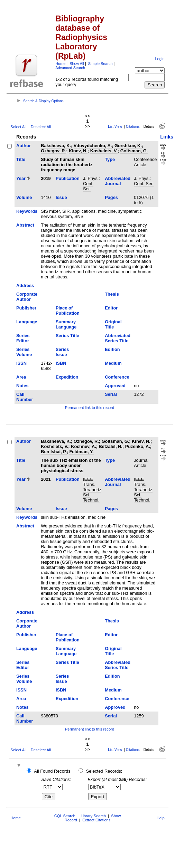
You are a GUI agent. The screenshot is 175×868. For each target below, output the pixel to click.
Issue (61, 197)
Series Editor (23, 338)
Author (24, 146)
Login (160, 59)
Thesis (112, 294)
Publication (68, 178)
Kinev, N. (78, 151)
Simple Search (100, 64)
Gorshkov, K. (128, 146)
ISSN (21, 363)
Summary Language (66, 324)
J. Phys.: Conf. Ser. (91, 184)
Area (21, 377)
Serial (111, 394)
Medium (113, 363)
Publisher (26, 308)
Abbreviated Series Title (118, 338)
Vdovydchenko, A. (93, 146)
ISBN (61, 363)
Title (21, 159)
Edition (112, 349)
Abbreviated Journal (118, 181)
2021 (46, 479)
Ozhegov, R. (53, 151)
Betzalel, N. (111, 446)
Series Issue (62, 352)
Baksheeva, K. (56, 146)
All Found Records (52, 771)
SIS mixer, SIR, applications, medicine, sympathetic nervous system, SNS (91, 214)
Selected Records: (104, 771)
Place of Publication (68, 311)
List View (115, 127)
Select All (18, 127)
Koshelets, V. (104, 151)
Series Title (67, 336)
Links (167, 137)
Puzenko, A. (138, 446)
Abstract (25, 225)
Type (110, 159)
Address (25, 285)
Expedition (67, 377)
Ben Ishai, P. (54, 452)
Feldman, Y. (81, 452)
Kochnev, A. (84, 446)
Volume (24, 197)
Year (21, 178)
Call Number (25, 397)
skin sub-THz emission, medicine (73, 517)
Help (161, 818)
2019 (46, 178)
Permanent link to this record (90, 408)
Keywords (27, 211)
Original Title (113, 324)
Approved (115, 386)
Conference (117, 377)
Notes (22, 386)
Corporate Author (27, 297)
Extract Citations (96, 820)
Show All (77, 64)
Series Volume (24, 352)
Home (60, 64)
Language (27, 322)
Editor (111, 308)
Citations (133, 127)
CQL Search (65, 816)
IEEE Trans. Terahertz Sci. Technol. (92, 490)
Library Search (93, 816)
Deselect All (41, 127)
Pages (111, 197)
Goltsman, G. (134, 151)
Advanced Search (70, 68)
